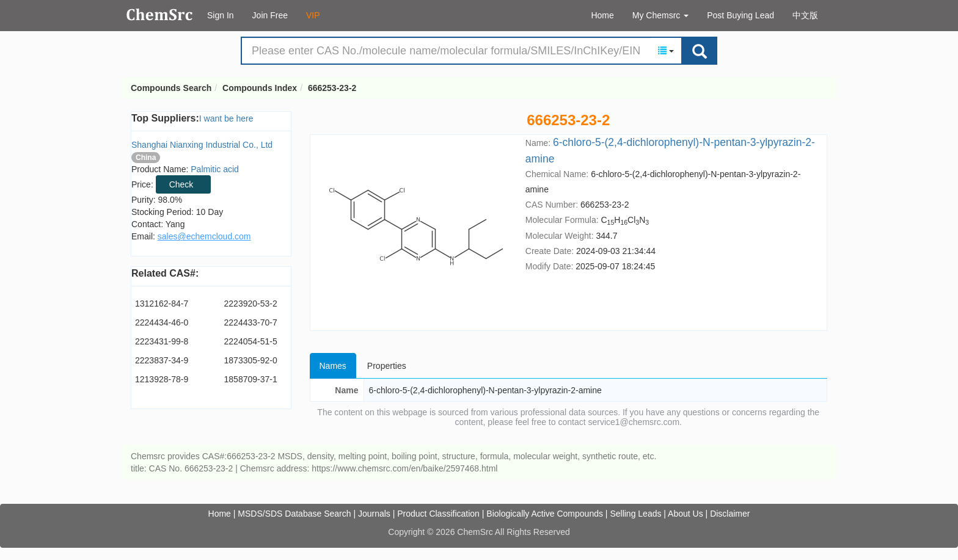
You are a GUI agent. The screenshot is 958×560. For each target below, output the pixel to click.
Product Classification (438, 514)
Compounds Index (260, 88)
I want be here (226, 118)
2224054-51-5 (251, 341)
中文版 (805, 15)
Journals (374, 514)
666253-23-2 (332, 88)
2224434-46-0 (162, 322)
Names (333, 366)
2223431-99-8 (162, 341)
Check (181, 184)
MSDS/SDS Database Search (294, 514)
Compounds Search (160, 15)
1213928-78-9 (162, 379)
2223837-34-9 (162, 360)
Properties (387, 366)
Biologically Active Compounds (545, 514)
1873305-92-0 (251, 360)
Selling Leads (635, 514)
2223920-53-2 (251, 304)
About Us (686, 514)
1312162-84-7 (162, 304)
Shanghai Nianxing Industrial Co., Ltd (202, 145)
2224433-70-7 (251, 322)
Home (602, 15)
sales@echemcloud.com (204, 236)
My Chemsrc (660, 15)
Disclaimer (730, 514)
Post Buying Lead (740, 15)
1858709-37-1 (251, 379)
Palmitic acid (215, 169)
